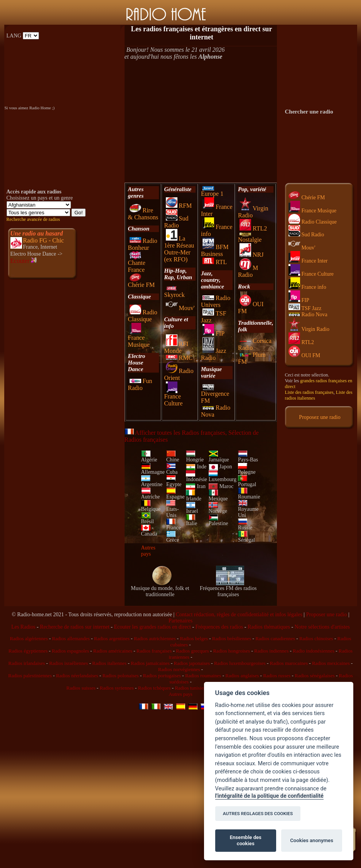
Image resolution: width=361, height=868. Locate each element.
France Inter (308, 261)
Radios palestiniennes (30, 676)
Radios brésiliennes (232, 638)
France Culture (174, 397)
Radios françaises (154, 651)
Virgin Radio (309, 329)
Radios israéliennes (68, 663)
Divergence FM (215, 394)
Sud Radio (176, 222)
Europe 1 (212, 192)
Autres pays (148, 551)
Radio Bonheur (143, 244)
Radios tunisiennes (194, 688)
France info (307, 287)
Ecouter (24, 261)
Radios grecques (192, 651)
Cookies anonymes (312, 840)
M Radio (248, 271)
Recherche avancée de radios (33, 219)
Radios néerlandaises (77, 676)
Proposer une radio (327, 615)
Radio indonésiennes (314, 651)
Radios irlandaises (27, 663)
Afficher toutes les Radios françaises (175, 433)
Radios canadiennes (275, 638)
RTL (215, 262)
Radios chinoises (316, 638)
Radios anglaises (242, 676)
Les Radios (23, 627)
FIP (213, 333)
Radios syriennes (116, 688)
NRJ (251, 255)
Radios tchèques (154, 688)
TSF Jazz (305, 308)
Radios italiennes (109, 663)
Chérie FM (142, 282)
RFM (179, 206)
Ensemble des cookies (246, 840)
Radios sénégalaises (315, 676)
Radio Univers (216, 301)
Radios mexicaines (331, 663)
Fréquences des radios (219, 627)
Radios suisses (81, 688)
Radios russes (277, 676)
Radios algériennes (29, 638)
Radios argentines (112, 638)
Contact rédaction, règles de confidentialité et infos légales (239, 615)
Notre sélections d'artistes (322, 627)
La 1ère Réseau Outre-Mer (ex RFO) (179, 249)
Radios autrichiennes (155, 638)
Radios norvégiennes (179, 669)
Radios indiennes (271, 651)
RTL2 (253, 228)
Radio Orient (179, 374)
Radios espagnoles (70, 651)
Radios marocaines (289, 663)
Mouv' (180, 308)
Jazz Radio (214, 354)
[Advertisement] (201, 121)
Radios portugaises (162, 676)
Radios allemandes (71, 638)
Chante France (137, 264)
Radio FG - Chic (44, 240)
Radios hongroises (231, 651)
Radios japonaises (192, 663)
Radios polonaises (120, 676)
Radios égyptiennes (28, 651)
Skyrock (175, 292)
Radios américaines (113, 651)
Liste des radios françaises (309, 392)
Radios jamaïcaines (150, 663)
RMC (179, 358)
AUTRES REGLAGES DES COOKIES (258, 814)
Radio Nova (308, 314)
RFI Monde (176, 347)
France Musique (139, 338)
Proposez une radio (320, 417)
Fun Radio (140, 384)
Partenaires (180, 621)
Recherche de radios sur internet (74, 627)
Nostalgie (250, 237)
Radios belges (194, 638)
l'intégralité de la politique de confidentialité (269, 796)
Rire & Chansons (143, 214)
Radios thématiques (269, 627)
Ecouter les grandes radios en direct (152, 627)
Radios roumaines (203, 676)
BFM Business (215, 250)
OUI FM (304, 355)
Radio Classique (143, 316)
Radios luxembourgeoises (240, 663)
